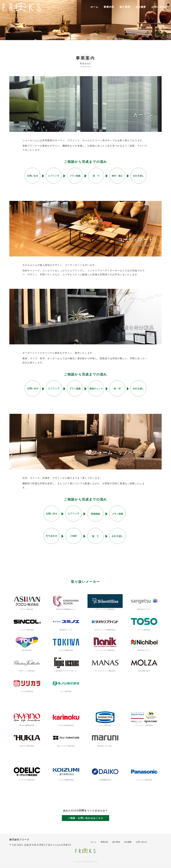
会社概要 (141, 7)
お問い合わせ (159, 7)
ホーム (94, 7)
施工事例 (125, 7)
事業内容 (109, 7)
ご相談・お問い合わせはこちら (85, 818)
